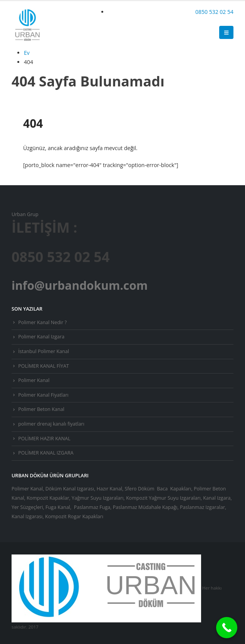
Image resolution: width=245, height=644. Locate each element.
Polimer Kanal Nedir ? (42, 322)
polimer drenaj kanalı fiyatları (51, 424)
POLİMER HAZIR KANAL (44, 439)
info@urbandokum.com (80, 285)
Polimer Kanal (34, 380)
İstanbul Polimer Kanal (44, 351)
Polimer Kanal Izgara (41, 337)
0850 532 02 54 (214, 12)
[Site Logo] (27, 25)
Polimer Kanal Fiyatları (43, 395)
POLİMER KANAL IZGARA (46, 453)
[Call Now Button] (227, 628)
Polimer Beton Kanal (41, 409)
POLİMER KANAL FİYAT (44, 366)
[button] (226, 32)
